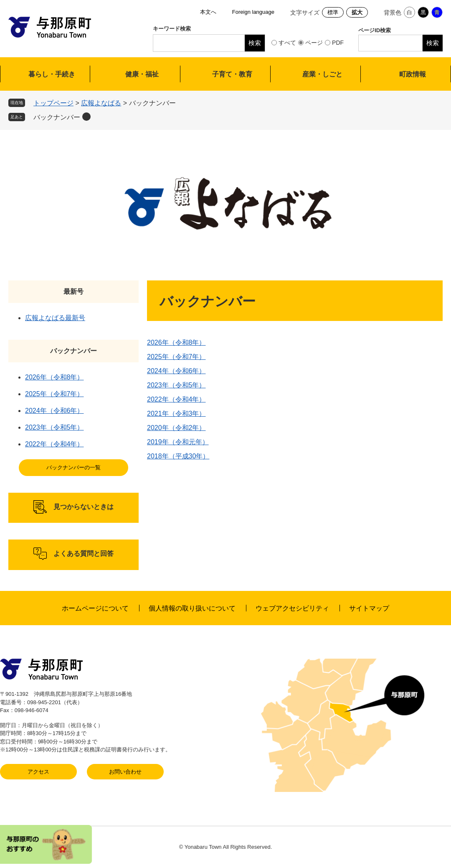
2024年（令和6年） (176, 371)
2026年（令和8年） (176, 342)
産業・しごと (322, 74)
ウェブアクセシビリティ (292, 608)
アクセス (38, 772)
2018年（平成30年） (178, 456)
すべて (287, 43)
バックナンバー (57, 117)
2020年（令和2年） (176, 428)
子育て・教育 (232, 74)
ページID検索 (375, 30)
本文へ (208, 12)
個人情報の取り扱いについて (192, 608)
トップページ (53, 103)
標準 (333, 12)
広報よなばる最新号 (55, 318)
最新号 (73, 291)
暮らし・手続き (52, 74)
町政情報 (413, 74)
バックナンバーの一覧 (73, 467)
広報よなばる (101, 103)
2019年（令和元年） (178, 442)
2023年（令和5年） (176, 385)
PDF (338, 43)
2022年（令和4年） (176, 399)
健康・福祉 (142, 74)
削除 (86, 117)
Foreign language (253, 12)
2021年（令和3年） (176, 414)
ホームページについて (95, 608)
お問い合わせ (125, 772)
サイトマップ (369, 608)
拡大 (357, 12)
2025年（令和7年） (176, 357)
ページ (314, 43)
